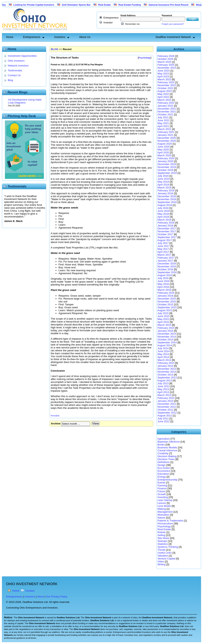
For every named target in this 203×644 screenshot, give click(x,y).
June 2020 (164, 147)
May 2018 (163, 214)
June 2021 (164, 120)
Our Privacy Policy (57, 597)
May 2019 (163, 182)
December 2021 (167, 109)
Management (165, 512)
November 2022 (167, 85)
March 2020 (164, 155)
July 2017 (163, 243)
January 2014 (165, 366)
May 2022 (163, 94)
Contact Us (14, 75)
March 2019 (164, 188)
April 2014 (163, 357)
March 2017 (164, 255)
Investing (163, 497)
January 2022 (165, 106)
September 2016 (167, 272)
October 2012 (165, 410)
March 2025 (164, 62)
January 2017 (165, 261)
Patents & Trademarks (170, 521)
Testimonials (15, 70)
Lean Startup (165, 500)
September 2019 (167, 173)
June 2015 (164, 316)
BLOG (55, 49)
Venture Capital (166, 559)
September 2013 (167, 378)
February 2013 (166, 398)
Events (162, 483)
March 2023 (164, 79)
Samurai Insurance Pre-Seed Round (174, 5)
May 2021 (163, 123)
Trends (161, 550)
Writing (162, 564)
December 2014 (167, 334)
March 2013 (164, 395)
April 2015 (163, 322)
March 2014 (164, 360)
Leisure (162, 503)
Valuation (163, 556)
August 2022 (165, 91)
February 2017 (166, 258)
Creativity (163, 453)
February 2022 (166, 103)
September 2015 (167, 307)
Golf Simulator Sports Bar (81, 5)
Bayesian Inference (169, 442)
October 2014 (165, 340)
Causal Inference (167, 450)
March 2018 (164, 220)
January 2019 (165, 193)
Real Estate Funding (135, 5)
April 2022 (163, 97)
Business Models (167, 447)
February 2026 (166, 56)
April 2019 (163, 185)
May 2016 (163, 284)
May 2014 (163, 354)
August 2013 (165, 380)
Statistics (163, 544)
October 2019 (165, 170)
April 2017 (163, 252)
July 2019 (163, 176)
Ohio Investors (16, 61)
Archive (56, 424)
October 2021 (165, 114)
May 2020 (163, 150)
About (41, 597)
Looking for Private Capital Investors (39, 5)
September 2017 (167, 237)
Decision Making (167, 456)
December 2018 (167, 196)
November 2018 (167, 199)
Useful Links (165, 553)
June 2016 (164, 281)
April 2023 (163, 76)
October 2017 (165, 234)
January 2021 (165, 135)
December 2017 (167, 228)
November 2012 (167, 407)
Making (162, 509)
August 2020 (165, 144)
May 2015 (163, 319)
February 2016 (166, 293)
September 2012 (167, 413)
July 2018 (163, 208)
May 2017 (163, 249)
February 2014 (166, 363)
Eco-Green (164, 468)
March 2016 (164, 290)
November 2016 (167, 266)
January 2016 (165, 296)
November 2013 (167, 372)
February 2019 (166, 190)
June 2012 (164, 421)
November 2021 (167, 112)
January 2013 (165, 401)
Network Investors (18, 66)
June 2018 (164, 211)
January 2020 (165, 161)
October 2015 (165, 304)
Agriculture (164, 439)
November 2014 (167, 337)
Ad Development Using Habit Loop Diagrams (25, 101)
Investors (60, 37)
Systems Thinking (168, 547)
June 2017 (164, 246)
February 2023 (166, 82)
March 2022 (164, 100)
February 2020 (166, 158)
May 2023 (163, 74)
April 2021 (163, 126)
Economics (164, 471)
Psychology (164, 526)
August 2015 (165, 310)
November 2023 (167, 68)
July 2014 (163, 348)
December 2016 (167, 264)
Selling (161, 535)
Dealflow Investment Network (173, 37)
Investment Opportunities (22, 56)
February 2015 (166, 328)
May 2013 (163, 389)
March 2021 (164, 129)
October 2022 (165, 88)
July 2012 (163, 418)
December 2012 (167, 404)
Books (161, 445)
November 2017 (167, 231)
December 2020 (167, 138)
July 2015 (163, 313)
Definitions (164, 462)
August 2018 (165, 205)
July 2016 (163, 278)
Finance (162, 488)
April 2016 (163, 287)
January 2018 (165, 226)
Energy (162, 477)
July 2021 (163, 117)
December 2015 (167, 299)
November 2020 (167, 141)
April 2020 (163, 152)
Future (161, 491)
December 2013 (167, 369)
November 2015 (167, 302)
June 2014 (164, 351)
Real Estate (110, 5)
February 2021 (166, 132)
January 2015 (165, 331)
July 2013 (163, 383)
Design (162, 465)
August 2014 (165, 345)
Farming (162, 485)
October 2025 (165, 59)
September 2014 (167, 342)
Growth (162, 494)
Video (161, 561)
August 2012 (165, 416)
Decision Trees (166, 459)
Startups (162, 541)
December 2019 (167, 164)
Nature (161, 518)
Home (10, 37)
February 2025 (166, 65)
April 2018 (163, 217)
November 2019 (167, 167)
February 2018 (166, 223)
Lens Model (164, 506)
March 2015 (164, 325)
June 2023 (164, 71)
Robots (162, 532)
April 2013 (163, 392)
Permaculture (165, 523)
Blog (10, 80)
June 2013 (164, 386)
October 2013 (165, 375)
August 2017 (165, 240)
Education (163, 474)
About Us (85, 37)
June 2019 (164, 179)
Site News (163, 538)
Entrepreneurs (32, 37)
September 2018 (167, 202)
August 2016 (165, 275)
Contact (30, 591)
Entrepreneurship (168, 480)
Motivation (164, 515)
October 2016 (165, 269)
